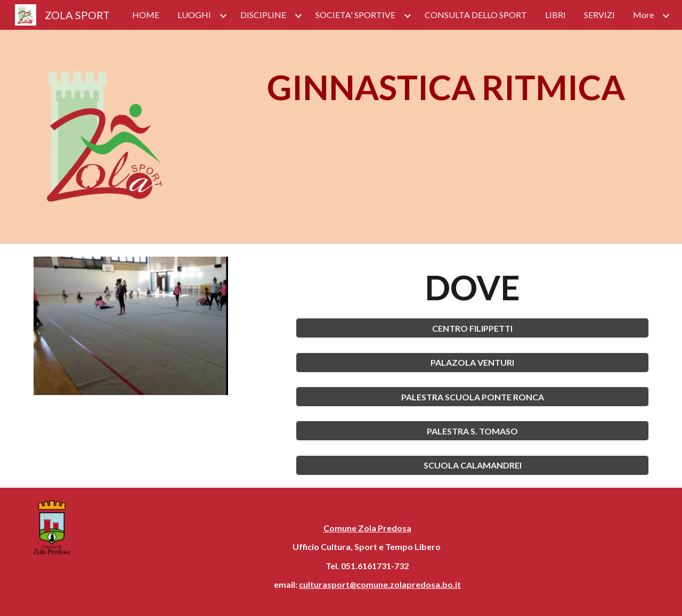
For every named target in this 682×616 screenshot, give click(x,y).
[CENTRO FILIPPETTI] (472, 328)
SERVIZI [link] (599, 15)
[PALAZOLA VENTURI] (472, 362)
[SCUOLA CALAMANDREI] (472, 465)
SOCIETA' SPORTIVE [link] (355, 15)
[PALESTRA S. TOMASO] (472, 431)
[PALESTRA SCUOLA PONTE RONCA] (472, 397)
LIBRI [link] (555, 15)
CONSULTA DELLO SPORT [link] (476, 15)
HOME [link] (146, 15)
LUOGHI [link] (194, 15)
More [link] (643, 15)
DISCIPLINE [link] (263, 15)
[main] (446, 87)
